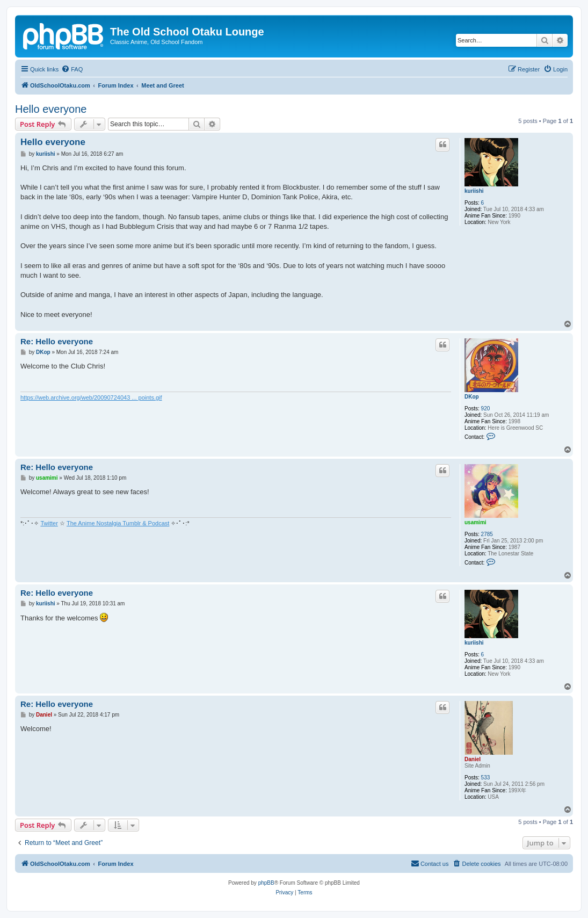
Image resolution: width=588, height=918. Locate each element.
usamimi (476, 522)
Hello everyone (51, 109)
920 (486, 409)
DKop (472, 397)
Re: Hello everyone (57, 341)
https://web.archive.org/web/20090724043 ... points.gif (91, 397)
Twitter (49, 523)
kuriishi (474, 191)
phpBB (266, 883)
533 (486, 778)
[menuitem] (72, 69)
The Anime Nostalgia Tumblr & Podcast (118, 523)
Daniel (473, 759)
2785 (487, 534)
